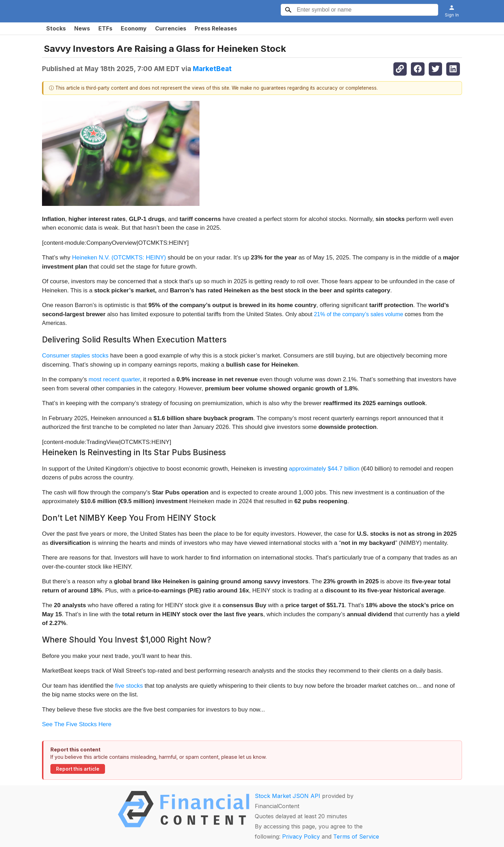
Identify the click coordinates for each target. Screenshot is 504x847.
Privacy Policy (301, 836)
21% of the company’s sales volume (359, 314)
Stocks (56, 28)
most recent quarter (114, 379)
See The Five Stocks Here (77, 724)
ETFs (105, 28)
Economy (134, 28)
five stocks (129, 686)
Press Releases (216, 28)
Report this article (78, 769)
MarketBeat (212, 69)
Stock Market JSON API (288, 796)
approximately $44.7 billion (324, 469)
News (82, 28)
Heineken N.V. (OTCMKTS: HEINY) (119, 258)
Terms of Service (356, 836)
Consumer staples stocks (75, 356)
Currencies (171, 28)
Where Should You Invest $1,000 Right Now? (127, 640)
